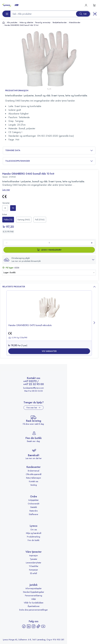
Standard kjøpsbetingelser (34, 592)
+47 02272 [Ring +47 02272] (30, 381)
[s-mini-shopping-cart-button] (94, 5)
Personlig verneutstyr (43, 23)
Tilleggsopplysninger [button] (49, 161)
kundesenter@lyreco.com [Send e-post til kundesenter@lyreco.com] (34, 388)
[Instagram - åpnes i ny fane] (34, 626)
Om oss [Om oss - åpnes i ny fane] (34, 530)
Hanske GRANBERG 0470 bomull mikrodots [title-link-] (30, 325)
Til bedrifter (34, 566)
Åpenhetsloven (34, 606)
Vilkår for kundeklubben (34, 603)
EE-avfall (34, 573)
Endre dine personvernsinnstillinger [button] (34, 610)
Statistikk (34, 507)
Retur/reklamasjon (34, 478)
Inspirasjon (34, 556)
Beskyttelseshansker (60, 23)
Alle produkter (12, 23)
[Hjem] (4, 22)
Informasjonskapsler (34, 588)
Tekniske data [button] (49, 150)
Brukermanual (34, 471)
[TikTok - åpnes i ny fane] (38, 626)
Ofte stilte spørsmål (34, 474)
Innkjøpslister (34, 500)
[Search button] (83, 14)
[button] (49, 260)
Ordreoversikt (34, 504)
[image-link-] (49, 310)
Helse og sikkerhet (26, 23)
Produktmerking (34, 537)
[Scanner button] (95, 14)
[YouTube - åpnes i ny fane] (43, 626)
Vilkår (34, 599)
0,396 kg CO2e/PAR (18, 338)
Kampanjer (34, 570)
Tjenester (34, 559)
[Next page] (94, 323)
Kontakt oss (34, 481)
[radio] (5, 208)
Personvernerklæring (34, 596)
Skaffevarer (34, 514)
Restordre (34, 511)
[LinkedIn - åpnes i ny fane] (29, 626)
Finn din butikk (34, 540)
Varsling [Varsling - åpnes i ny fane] (34, 485)
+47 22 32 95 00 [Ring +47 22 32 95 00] (34, 384)
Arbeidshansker (75, 23)
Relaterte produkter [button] (49, 287)
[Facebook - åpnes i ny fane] (24, 626)
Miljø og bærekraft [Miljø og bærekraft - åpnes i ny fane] (34, 533)
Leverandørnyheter (34, 563)
